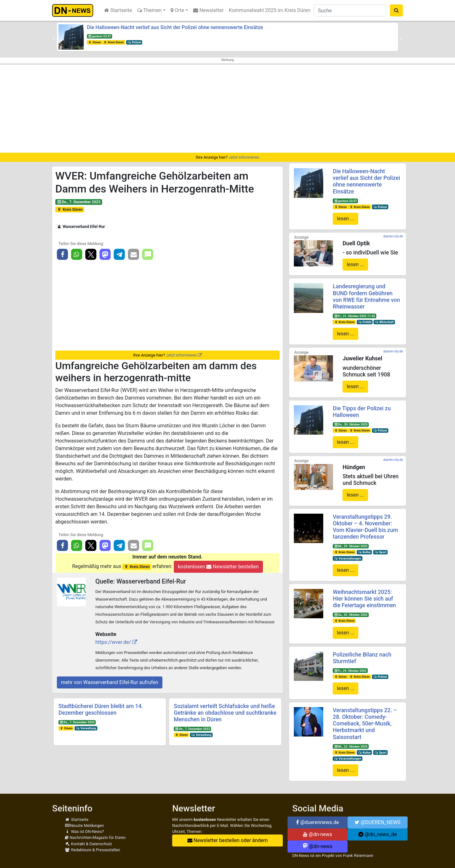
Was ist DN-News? (84, 831)
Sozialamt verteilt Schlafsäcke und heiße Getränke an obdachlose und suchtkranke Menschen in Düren (225, 713)
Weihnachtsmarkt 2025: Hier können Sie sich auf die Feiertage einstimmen (364, 599)
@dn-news (318, 834)
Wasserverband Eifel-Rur (81, 227)
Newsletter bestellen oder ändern (228, 840)
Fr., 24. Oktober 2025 (350, 671)
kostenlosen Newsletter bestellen (218, 567)
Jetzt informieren (244, 157)
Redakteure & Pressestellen (92, 850)
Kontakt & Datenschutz (88, 844)
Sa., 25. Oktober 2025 (351, 615)
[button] (54, 39)
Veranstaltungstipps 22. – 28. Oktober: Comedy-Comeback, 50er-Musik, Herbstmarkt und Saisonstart (365, 724)
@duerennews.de (318, 822)
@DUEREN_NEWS (377, 822)
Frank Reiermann (358, 856)
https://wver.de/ (113, 642)
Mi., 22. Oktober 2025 (351, 746)
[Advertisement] (227, 108)
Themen (149, 10)
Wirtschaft (384, 322)
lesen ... (346, 219)
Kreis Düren (114, 42)
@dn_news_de (378, 834)
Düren (94, 42)
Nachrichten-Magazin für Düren (95, 837)
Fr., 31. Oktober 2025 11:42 (355, 316)
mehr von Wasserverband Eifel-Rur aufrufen (110, 682)
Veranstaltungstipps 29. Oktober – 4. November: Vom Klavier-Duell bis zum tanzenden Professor (365, 527)
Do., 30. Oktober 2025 (351, 424)
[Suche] (350, 10)
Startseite (118, 10)
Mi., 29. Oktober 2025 (351, 546)
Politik (365, 322)
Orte (178, 10)
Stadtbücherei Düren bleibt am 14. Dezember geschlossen (101, 709)
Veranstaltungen (348, 558)
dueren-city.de (393, 236)
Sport (380, 552)
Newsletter (208, 10)
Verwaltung (86, 728)
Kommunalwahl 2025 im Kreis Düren (270, 10)
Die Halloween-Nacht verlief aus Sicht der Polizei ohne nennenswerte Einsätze (175, 27)
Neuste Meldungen (84, 825)
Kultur (364, 552)
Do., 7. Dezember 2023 (79, 202)
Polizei (134, 42)
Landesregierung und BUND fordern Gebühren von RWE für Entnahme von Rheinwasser (366, 296)
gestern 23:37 (100, 36)
